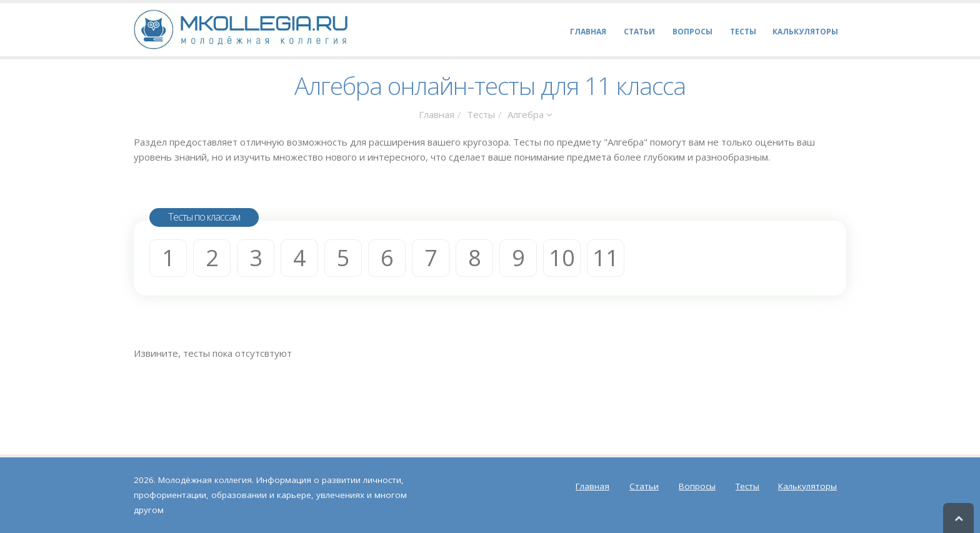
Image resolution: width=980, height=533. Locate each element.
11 (606, 258)
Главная (437, 114)
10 (562, 258)
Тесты (481, 114)
